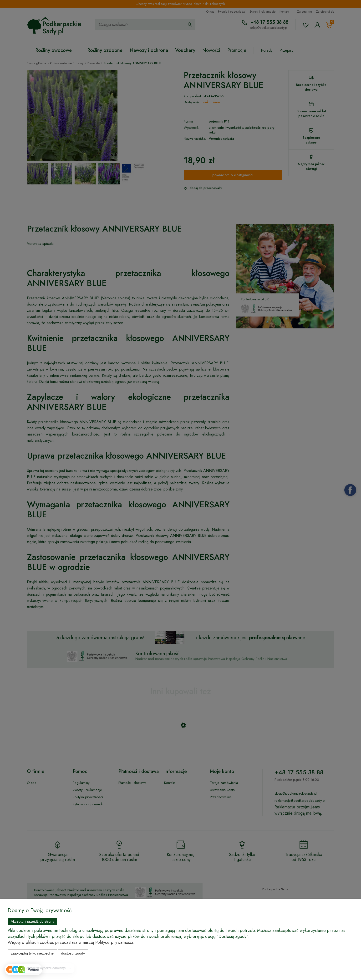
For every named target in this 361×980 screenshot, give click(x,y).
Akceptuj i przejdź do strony (33, 921)
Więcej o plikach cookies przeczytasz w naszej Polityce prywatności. (71, 942)
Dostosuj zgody (73, 953)
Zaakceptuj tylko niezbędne (32, 953)
